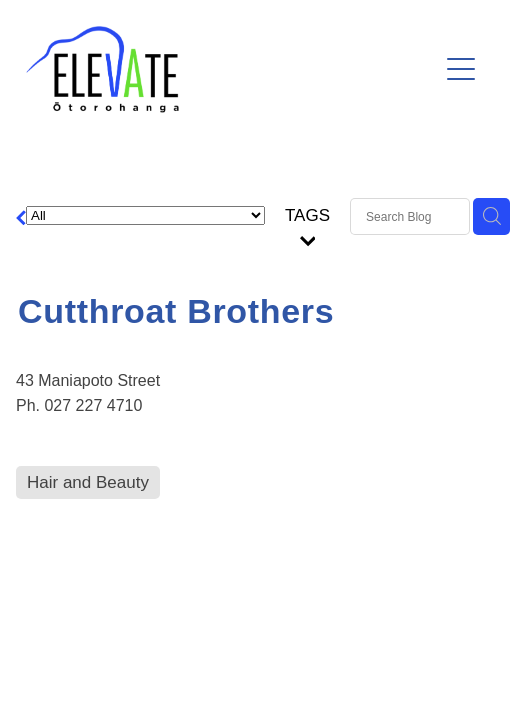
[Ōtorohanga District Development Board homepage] (231, 69)
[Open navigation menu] (461, 69)
